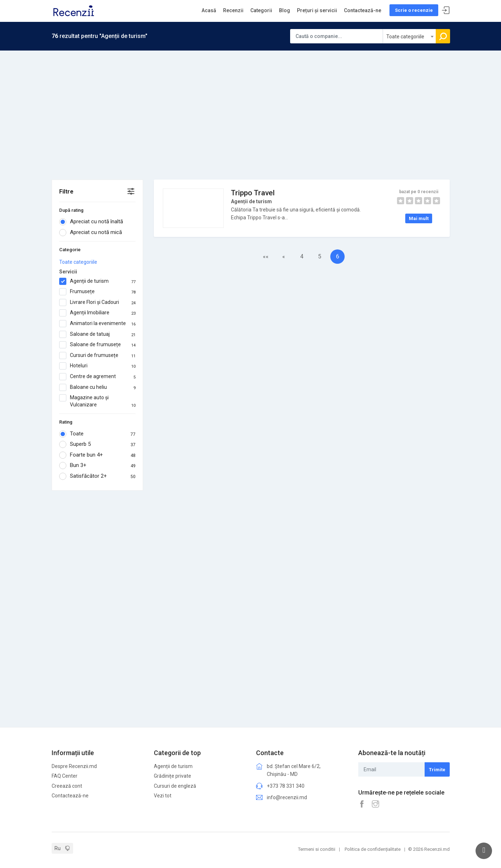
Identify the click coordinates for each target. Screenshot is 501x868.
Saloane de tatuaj (97, 334)
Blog (285, 10)
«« (266, 256)
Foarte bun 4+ (97, 455)
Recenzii (233, 10)
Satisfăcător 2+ (97, 476)
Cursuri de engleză (175, 786)
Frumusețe (97, 292)
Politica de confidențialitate (373, 849)
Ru (58, 848)
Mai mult (419, 218)
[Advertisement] (251, 104)
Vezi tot (163, 796)
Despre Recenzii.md (74, 766)
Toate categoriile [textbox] (405, 37)
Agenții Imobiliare (97, 313)
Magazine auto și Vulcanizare (97, 401)
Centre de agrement (97, 377)
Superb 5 (97, 444)
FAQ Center (65, 776)
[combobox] (410, 36)
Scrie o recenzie (414, 10)
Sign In (446, 11)
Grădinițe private (172, 776)
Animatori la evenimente (97, 324)
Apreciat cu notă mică (93, 233)
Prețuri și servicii (317, 10)
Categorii (261, 10)
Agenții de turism (97, 281)
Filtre (66, 192)
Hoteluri (97, 366)
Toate (97, 434)
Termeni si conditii (317, 849)
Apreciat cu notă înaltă (93, 222)
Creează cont (67, 786)
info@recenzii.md (287, 797)
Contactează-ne (363, 10)
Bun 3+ (97, 466)
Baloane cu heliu (97, 387)
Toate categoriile (78, 262)
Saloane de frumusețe (97, 345)
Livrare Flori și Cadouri (97, 302)
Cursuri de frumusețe (97, 356)
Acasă (209, 10)
